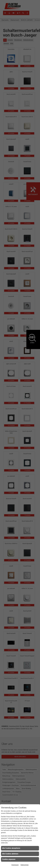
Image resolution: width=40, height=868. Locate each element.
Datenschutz (25, 865)
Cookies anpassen (9, 859)
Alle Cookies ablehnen (10, 854)
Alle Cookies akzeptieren (11, 848)
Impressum (15, 865)
